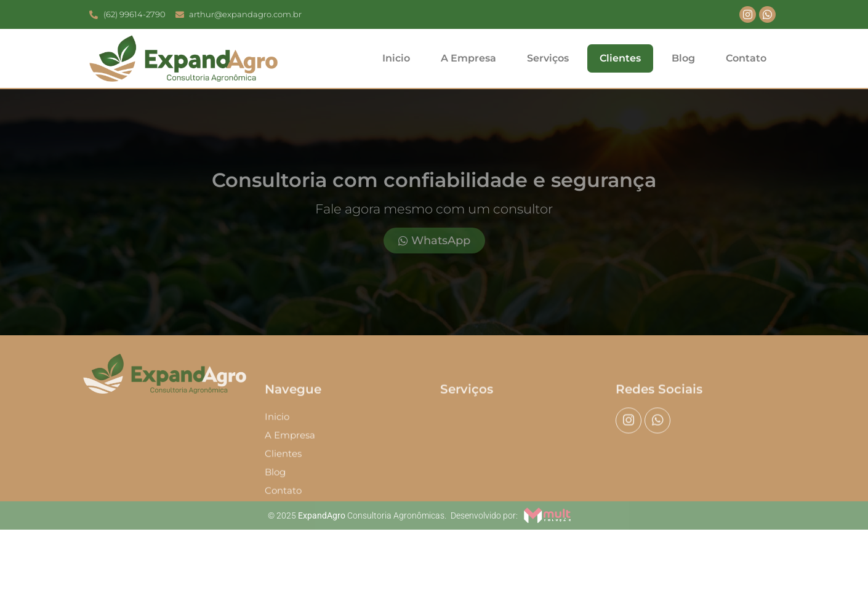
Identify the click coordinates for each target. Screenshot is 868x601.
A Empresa (468, 58)
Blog (683, 58)
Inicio (396, 58)
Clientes (620, 58)
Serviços (548, 58)
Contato (746, 58)
